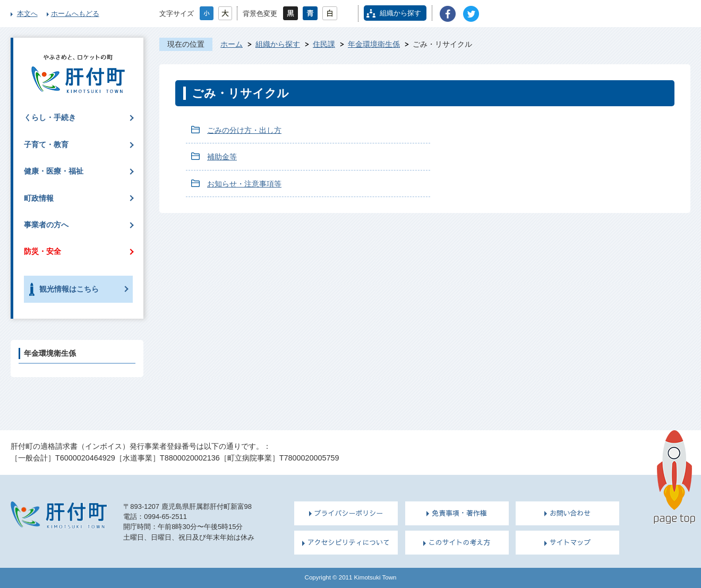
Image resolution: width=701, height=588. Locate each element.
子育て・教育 (46, 144)
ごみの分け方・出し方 (244, 130)
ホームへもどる (75, 14)
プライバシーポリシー (349, 513)
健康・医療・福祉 (54, 171)
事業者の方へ (46, 225)
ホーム (232, 44)
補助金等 (222, 157)
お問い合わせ (570, 513)
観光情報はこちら (69, 289)
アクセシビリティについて (349, 542)
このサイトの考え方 (460, 542)
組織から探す (400, 13)
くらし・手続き (50, 117)
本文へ (27, 14)
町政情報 (39, 198)
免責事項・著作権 (459, 513)
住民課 (324, 44)
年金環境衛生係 (374, 44)
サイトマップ (570, 542)
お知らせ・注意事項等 (244, 184)
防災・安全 (42, 251)
